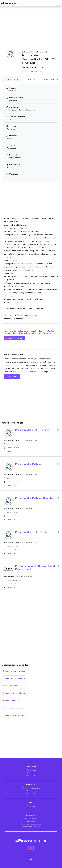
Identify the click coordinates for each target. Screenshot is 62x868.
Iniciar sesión (31, 775)
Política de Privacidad (31, 827)
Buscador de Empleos (14, 338)
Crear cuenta (31, 773)
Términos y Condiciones (31, 824)
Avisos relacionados (51, 79)
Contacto (31, 821)
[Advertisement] (31, 28)
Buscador (47, 333)
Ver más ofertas (12, 376)
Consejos (31, 806)
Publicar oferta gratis (31, 788)
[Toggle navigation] (57, 3)
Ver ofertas (31, 770)
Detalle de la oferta (11, 79)
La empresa (31, 79)
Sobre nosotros (31, 818)
